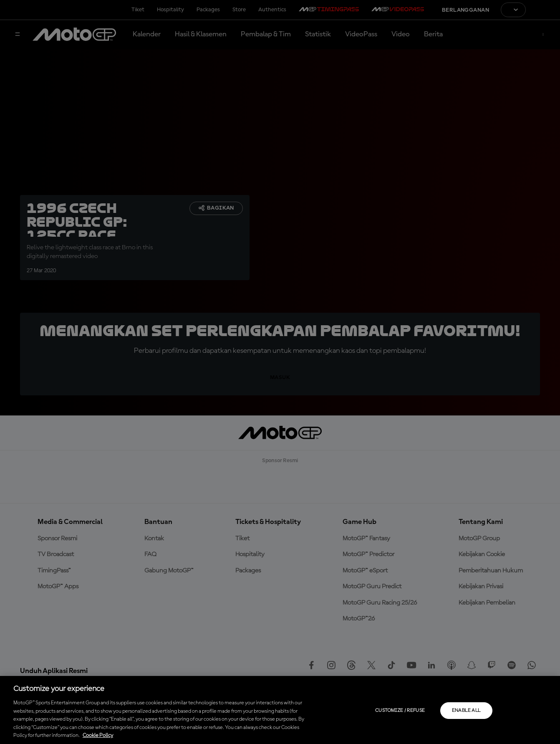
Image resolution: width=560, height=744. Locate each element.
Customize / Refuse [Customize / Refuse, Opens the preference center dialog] (400, 711)
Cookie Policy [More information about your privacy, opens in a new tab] (98, 735)
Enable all (466, 711)
